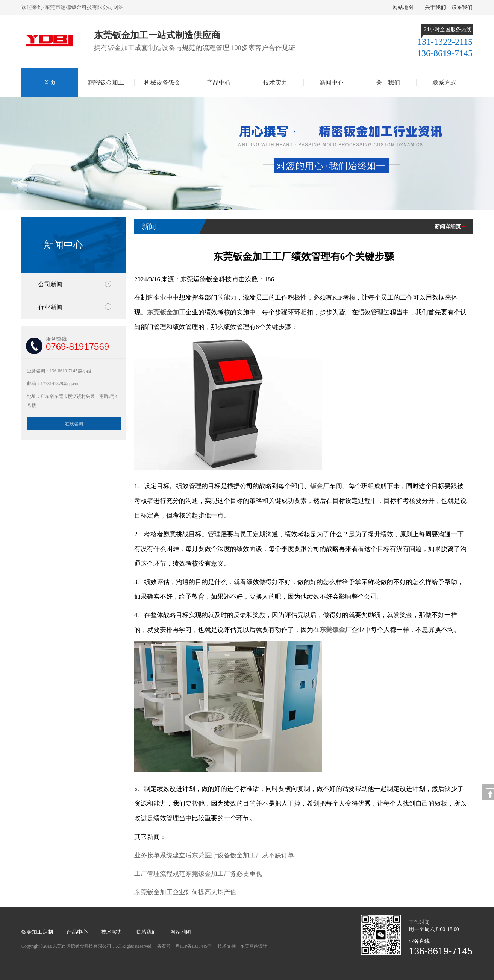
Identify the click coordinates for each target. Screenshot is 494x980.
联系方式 (444, 83)
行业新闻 (50, 307)
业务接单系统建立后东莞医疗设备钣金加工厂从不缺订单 (214, 855)
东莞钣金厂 (336, 630)
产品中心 (219, 83)
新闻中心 (332, 83)
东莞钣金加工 (166, 312)
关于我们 (435, 7)
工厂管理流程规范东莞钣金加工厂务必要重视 (198, 874)
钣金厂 (320, 486)
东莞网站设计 (254, 946)
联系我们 (462, 7)
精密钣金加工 (106, 83)
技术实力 (275, 83)
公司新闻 (50, 284)
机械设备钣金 (162, 83)
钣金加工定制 (37, 932)
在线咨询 (74, 424)
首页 (50, 83)
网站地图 (403, 7)
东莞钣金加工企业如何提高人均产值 (185, 892)
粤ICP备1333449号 (194, 946)
